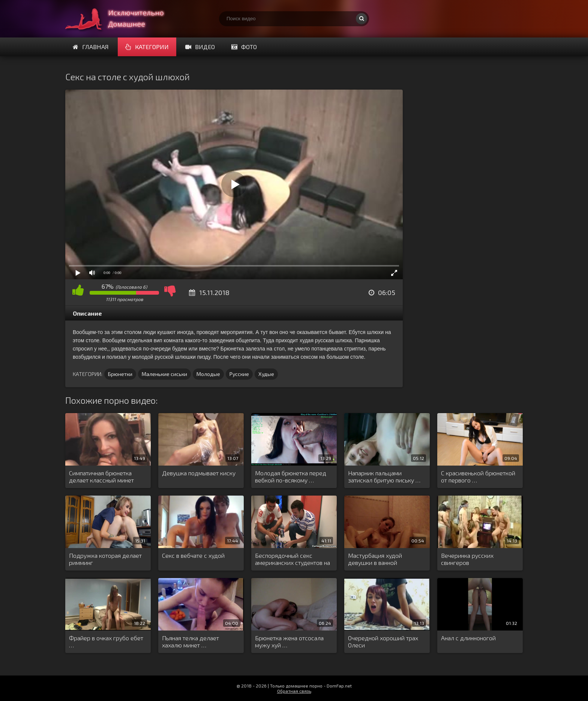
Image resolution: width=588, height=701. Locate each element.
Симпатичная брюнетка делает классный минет (101, 476)
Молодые (208, 374)
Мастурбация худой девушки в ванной (375, 559)
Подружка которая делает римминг (105, 559)
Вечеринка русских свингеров (467, 559)
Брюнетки (120, 374)
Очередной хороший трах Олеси (383, 641)
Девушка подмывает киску (199, 473)
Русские (239, 374)
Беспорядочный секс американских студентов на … (292, 559)
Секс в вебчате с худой (193, 555)
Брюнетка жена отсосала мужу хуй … (289, 641)
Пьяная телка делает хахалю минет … (190, 641)
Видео (200, 47)
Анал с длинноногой (468, 638)
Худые (266, 374)
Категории (147, 47)
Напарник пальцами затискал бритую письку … (384, 476)
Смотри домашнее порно (121, 19)
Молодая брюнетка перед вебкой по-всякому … (291, 476)
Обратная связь (294, 691)
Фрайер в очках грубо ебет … (106, 641)
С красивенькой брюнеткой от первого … (478, 476)
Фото (244, 47)
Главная (91, 47)
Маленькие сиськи (164, 374)
